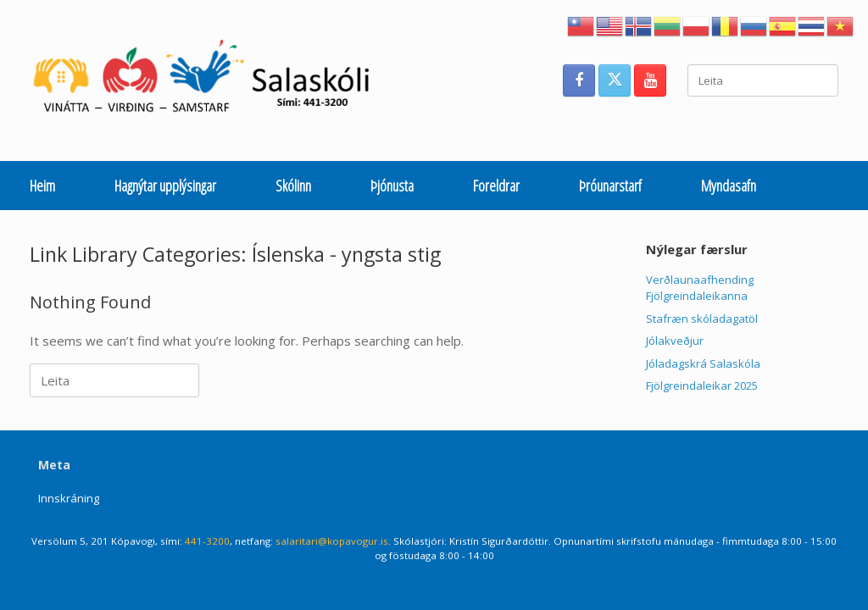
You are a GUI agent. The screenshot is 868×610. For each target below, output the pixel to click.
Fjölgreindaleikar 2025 (702, 385)
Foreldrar (496, 186)
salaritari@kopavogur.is (332, 541)
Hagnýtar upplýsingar (165, 186)
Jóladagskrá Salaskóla (703, 363)
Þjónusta (392, 186)
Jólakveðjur (675, 341)
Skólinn (293, 186)
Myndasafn (729, 186)
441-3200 (207, 541)
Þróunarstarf (610, 186)
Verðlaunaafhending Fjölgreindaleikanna (700, 288)
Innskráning (69, 498)
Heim (42, 186)
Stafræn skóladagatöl (702, 319)
